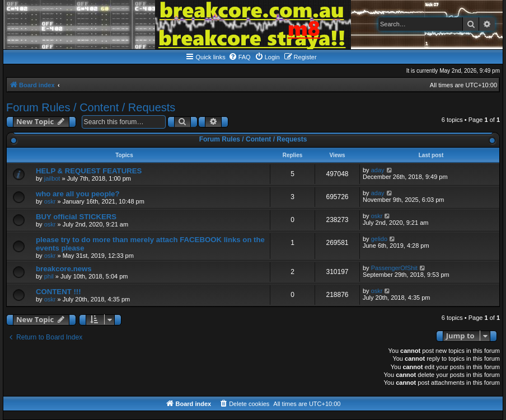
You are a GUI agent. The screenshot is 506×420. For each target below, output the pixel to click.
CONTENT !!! (58, 292)
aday (378, 170)
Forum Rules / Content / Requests (91, 107)
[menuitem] (240, 57)
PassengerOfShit (394, 268)
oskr (50, 201)
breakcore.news (64, 269)
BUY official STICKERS (76, 217)
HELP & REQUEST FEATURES (89, 171)
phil (49, 276)
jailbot (52, 178)
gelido (379, 239)
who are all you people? (78, 194)
